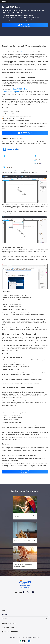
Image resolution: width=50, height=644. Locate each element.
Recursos (5, 615)
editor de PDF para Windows (12, 91)
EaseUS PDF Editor (20, 89)
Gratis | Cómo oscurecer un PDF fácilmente (25, 541)
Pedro (23, 52)
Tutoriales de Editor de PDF (33, 52)
